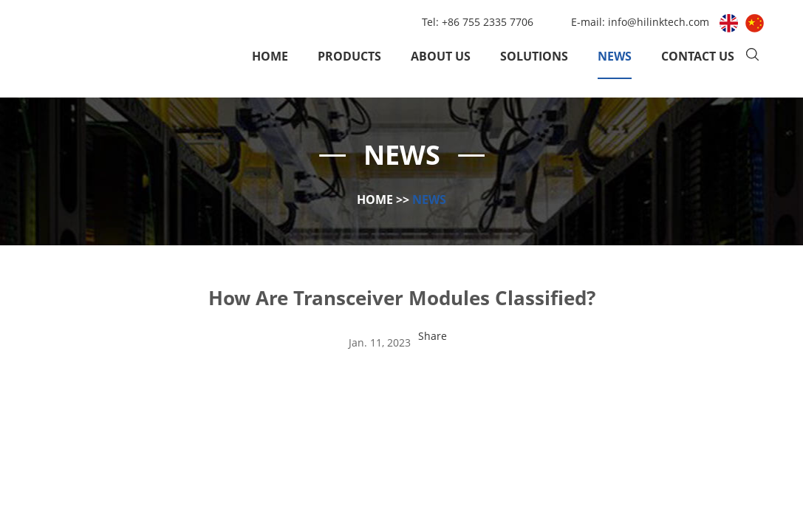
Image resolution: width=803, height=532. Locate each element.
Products (349, 56)
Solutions (534, 56)
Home (270, 56)
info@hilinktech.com (660, 22)
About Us (441, 56)
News (615, 56)
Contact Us (698, 56)
